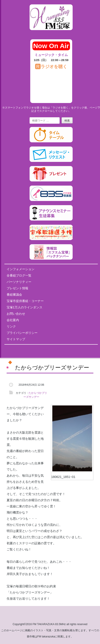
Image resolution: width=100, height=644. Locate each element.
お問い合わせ (16, 314)
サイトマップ (16, 339)
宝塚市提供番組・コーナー (25, 301)
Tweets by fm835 (51, 349)
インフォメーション (21, 269)
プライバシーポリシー (22, 333)
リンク (11, 326)
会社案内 (13, 320)
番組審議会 (14, 295)
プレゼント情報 (17, 288)
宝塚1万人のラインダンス (25, 307)
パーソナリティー (19, 282)
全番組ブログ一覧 (19, 275)
